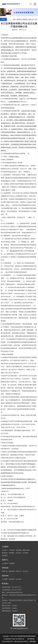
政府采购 (12, 571)
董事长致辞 (26, 550)
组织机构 (5, 553)
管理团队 (12, 553)
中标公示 (19, 571)
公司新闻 (5, 563)
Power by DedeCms (18, 639)
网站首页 (19, 19)
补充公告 (25, 571)
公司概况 (5, 547)
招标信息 (25, 19)
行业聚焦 (12, 563)
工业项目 (5, 579)
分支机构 (25, 553)
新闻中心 (5, 560)
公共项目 (19, 579)
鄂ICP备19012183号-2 (21, 641)
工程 (36, 19)
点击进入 (15, 606)
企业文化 (19, 553)
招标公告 (31, 19)
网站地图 (33, 641)
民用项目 (12, 579)
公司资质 (12, 550)
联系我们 (5, 555)
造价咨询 (5, 576)
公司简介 (5, 550)
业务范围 (19, 550)
